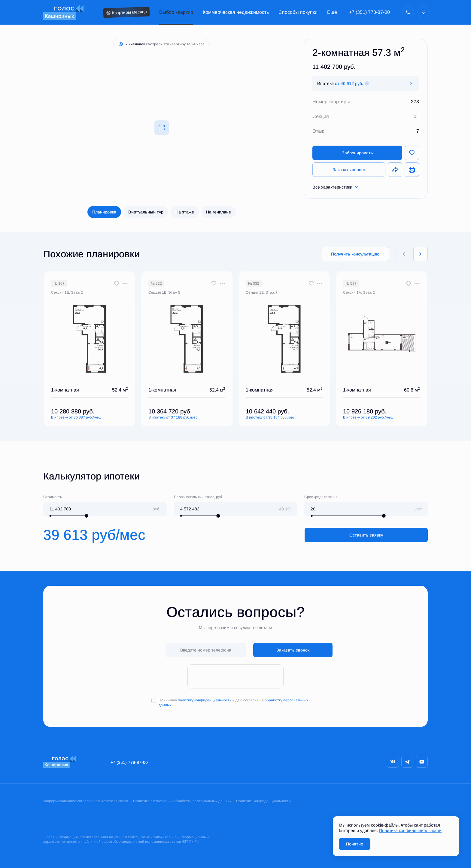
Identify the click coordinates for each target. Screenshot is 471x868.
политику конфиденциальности (205, 700)
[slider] (87, 516)
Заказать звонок (349, 170)
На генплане (219, 212)
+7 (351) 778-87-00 (369, 12)
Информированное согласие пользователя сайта (86, 801)
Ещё (332, 12)
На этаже (185, 212)
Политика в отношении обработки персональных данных (182, 801)
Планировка (104, 212)
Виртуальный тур (146, 212)
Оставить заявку (366, 535)
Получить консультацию (355, 254)
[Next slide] (421, 254)
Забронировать (357, 153)
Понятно (355, 844)
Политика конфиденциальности (263, 801)
